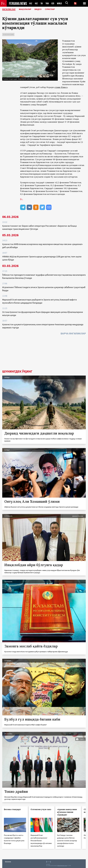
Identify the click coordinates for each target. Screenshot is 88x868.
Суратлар (56, 9)
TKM (48, 3)
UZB (53, 3)
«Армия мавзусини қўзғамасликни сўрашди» (67, 812)
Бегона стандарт (12, 809)
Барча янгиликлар (73, 333)
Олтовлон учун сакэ (41, 809)
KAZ (31, 3)
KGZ (36, 3)
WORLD (60, 3)
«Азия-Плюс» (61, 87)
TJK (42, 3)
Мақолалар (29, 9)
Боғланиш (8, 861)
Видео (43, 9)
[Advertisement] (44, 353)
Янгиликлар (10, 9)
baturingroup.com (62, 866)
